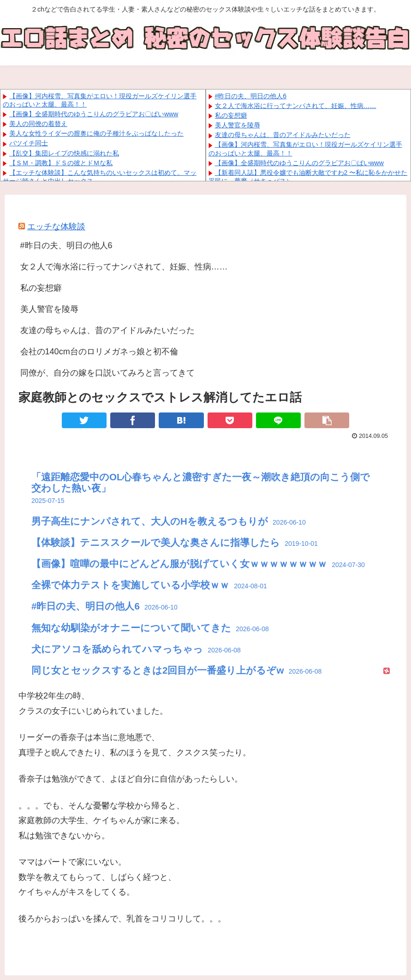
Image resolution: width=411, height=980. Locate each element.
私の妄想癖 (231, 115)
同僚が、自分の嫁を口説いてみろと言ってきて (107, 373)
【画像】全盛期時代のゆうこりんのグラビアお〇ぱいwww (94, 114)
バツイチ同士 (29, 143)
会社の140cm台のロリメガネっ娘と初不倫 (99, 352)
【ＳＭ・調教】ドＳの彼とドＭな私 (61, 163)
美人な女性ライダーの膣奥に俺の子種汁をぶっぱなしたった (96, 133)
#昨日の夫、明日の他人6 (251, 96)
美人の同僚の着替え (38, 124)
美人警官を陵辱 (238, 125)
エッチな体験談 (56, 227)
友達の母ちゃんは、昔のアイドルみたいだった (283, 135)
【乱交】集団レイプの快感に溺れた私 (64, 153)
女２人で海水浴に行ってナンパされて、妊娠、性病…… (296, 106)
